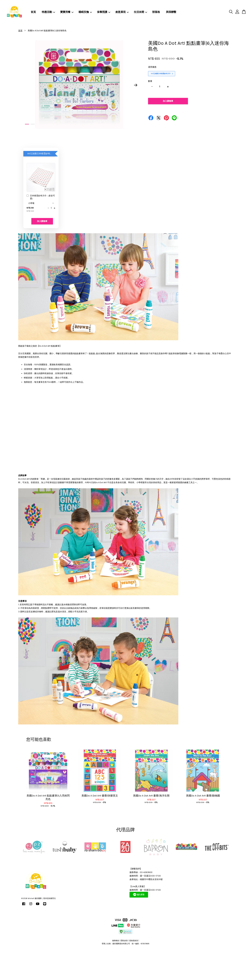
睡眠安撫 (85, 12)
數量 (150, 81)
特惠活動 (48, 12)
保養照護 (104, 12)
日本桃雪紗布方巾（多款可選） (41, 197)
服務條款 (116, 941)
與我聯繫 (171, 12)
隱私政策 (124, 941)
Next (136, 85)
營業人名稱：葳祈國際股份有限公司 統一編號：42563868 (126, 944)
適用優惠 (152, 67)
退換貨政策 (134, 941)
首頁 (33, 12)
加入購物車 (42, 221)
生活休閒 (140, 12)
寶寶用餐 (67, 12)
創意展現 (122, 12)
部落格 (156, 12)
